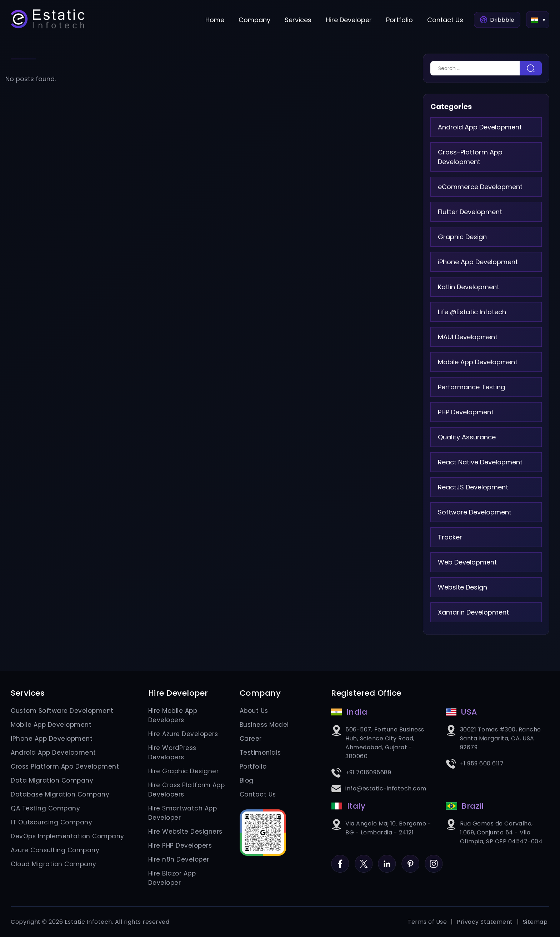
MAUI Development (468, 337)
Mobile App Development (478, 362)
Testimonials (260, 753)
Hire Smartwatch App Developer (183, 813)
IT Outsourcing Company (51, 822)
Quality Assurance (467, 437)
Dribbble (496, 20)
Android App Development (480, 127)
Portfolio (397, 20)
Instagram (434, 859)
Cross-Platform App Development (470, 157)
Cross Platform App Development (65, 766)
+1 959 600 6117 (482, 763)
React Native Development (480, 462)
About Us (254, 711)
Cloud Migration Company (54, 864)
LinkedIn (387, 859)
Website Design (462, 587)
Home (213, 20)
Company (252, 20)
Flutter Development (470, 212)
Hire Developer (347, 20)
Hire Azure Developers (183, 734)
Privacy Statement (485, 922)
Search (531, 68)
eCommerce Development (480, 187)
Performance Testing (471, 387)
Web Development (467, 562)
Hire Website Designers (185, 832)
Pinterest (410, 859)
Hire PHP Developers (180, 845)
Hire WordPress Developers (172, 753)
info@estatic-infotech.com (386, 788)
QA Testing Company (45, 808)
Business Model (264, 725)
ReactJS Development (473, 487)
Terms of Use (427, 922)
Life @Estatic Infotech (472, 312)
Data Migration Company (52, 780)
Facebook (340, 859)
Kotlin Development (469, 287)
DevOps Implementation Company (67, 836)
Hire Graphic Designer (184, 771)
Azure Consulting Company (55, 850)
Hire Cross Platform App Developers (187, 790)
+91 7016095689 (368, 772)
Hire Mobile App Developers (173, 715)
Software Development (475, 512)
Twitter (364, 859)
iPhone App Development (478, 262)
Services (296, 20)
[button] (538, 20)
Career (251, 739)
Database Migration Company (60, 794)
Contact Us (443, 20)
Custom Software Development (62, 711)
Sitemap (535, 922)
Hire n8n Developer (179, 859)
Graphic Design (462, 237)
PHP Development (466, 412)
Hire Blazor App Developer (172, 878)
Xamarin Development (473, 612)
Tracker (450, 537)
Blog (247, 780)
